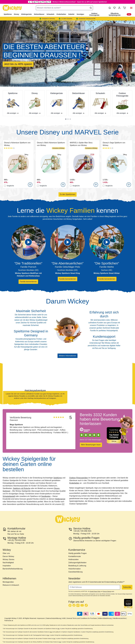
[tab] (66, 119)
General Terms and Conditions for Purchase (82, 618)
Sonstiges (80, 14)
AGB (64, 618)
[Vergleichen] (5, 186)
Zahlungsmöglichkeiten (77, 563)
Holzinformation (75, 569)
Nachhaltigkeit (8, 563)
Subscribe (127, 587)
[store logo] (12, 8)
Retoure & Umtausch (11, 585)
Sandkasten (46, 496)
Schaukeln (50, 14)
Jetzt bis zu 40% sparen (18, 64)
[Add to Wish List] (30, 185)
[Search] (91, 8)
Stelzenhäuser (39, 14)
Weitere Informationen (67, 356)
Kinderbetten (61, 14)
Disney (16, 14)
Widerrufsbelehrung (105, 618)
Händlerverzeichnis (119, 618)
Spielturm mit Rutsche (22, 488)
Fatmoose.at (9, 621)
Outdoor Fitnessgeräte (94, 14)
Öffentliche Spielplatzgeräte (115, 14)
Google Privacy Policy (95, 591)
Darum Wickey (8, 556)
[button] (130, 8)
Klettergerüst (60, 499)
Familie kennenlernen (28, 282)
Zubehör (71, 14)
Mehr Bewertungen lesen (91, 445)
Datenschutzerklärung (54, 618)
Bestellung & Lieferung (77, 566)
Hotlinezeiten (74, 559)
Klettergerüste (26, 14)
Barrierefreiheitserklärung (13, 569)
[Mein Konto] (119, 8)
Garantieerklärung (76, 572)
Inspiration (7, 566)
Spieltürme (8, 14)
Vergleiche (9, 186)
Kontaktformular (75, 556)
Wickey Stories (8, 559)
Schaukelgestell (9, 496)
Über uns (6, 553)
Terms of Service (107, 591)
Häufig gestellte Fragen (78, 553)
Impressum (41, 618)
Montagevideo (8, 582)
